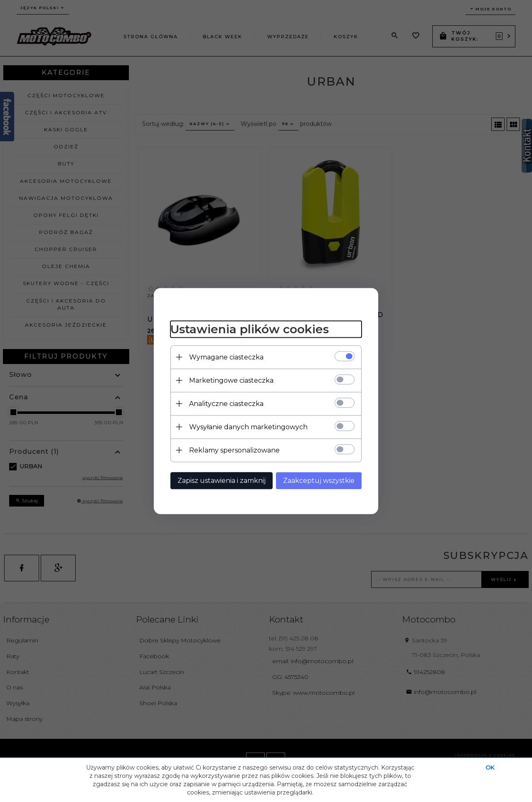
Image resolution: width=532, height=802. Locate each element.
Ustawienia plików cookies (250, 329)
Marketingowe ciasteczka (231, 380)
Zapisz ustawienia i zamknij (222, 481)
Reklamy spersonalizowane (234, 450)
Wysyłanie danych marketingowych (248, 427)
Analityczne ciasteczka (226, 404)
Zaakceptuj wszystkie (319, 481)
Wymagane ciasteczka (226, 357)
